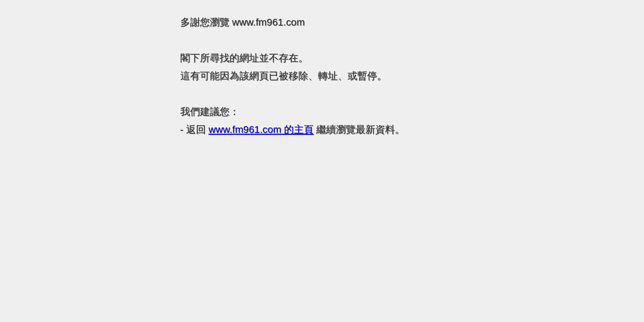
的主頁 (261, 129)
